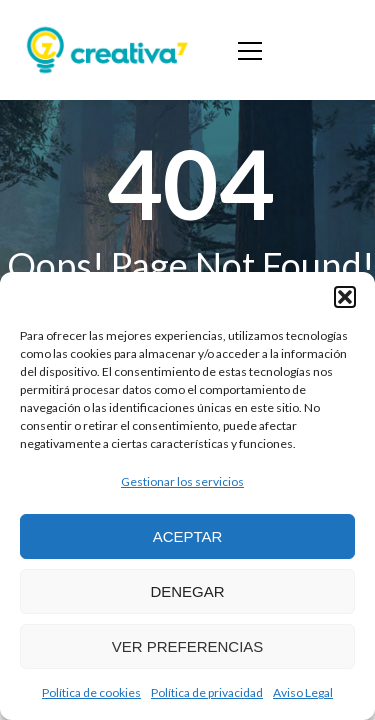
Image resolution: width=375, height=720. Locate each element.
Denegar (187, 591)
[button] (345, 297)
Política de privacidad (207, 692)
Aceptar (188, 536)
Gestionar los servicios (182, 481)
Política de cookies (91, 692)
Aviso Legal (303, 692)
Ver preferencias (188, 646)
